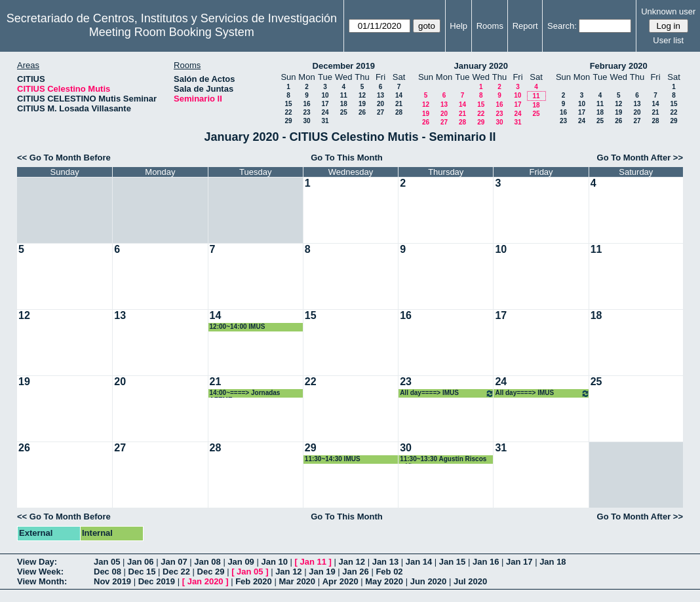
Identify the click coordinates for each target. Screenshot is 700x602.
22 (288, 112)
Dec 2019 (157, 581)
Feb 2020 (254, 581)
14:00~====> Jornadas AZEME (245, 393)
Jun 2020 (429, 581)
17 (325, 104)
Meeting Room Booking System (172, 32)
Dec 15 (142, 572)
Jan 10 (274, 562)
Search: (562, 26)
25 (344, 112)
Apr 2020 (340, 581)
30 (306, 121)
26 (362, 112)
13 (380, 95)
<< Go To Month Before (64, 158)
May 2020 (384, 581)
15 (288, 104)
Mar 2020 (297, 581)
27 (380, 112)
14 (399, 95)
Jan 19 (322, 572)
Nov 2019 (112, 581)
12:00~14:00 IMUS (238, 327)
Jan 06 (140, 562)
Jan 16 (486, 562)
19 (362, 104)
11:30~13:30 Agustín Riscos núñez (443, 460)
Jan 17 (519, 562)
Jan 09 (241, 562)
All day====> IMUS (447, 393)
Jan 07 (174, 562)
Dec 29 (211, 572)
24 (325, 112)
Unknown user (668, 11)
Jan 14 (419, 562)
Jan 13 (385, 562)
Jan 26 (355, 572)
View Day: (37, 562)
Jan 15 (452, 562)
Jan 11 (313, 562)
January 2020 (481, 66)
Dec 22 (176, 572)
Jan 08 (207, 562)
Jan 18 (553, 562)
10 (325, 95)
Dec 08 (107, 572)
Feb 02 (389, 572)
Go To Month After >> (640, 158)
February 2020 (619, 66)
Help (458, 26)
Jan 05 (107, 562)
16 (306, 104)
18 (344, 104)
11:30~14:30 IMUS (333, 459)
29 (288, 121)
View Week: (40, 572)
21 (399, 104)
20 (380, 104)
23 (306, 112)
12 (362, 95)
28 (399, 112)
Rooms (490, 26)
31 (325, 121)
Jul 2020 (470, 581)
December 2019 (344, 66)
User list (668, 40)
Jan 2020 (205, 581)
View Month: (42, 581)
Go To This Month (347, 158)
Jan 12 (352, 562)
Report (525, 26)
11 (344, 95)
